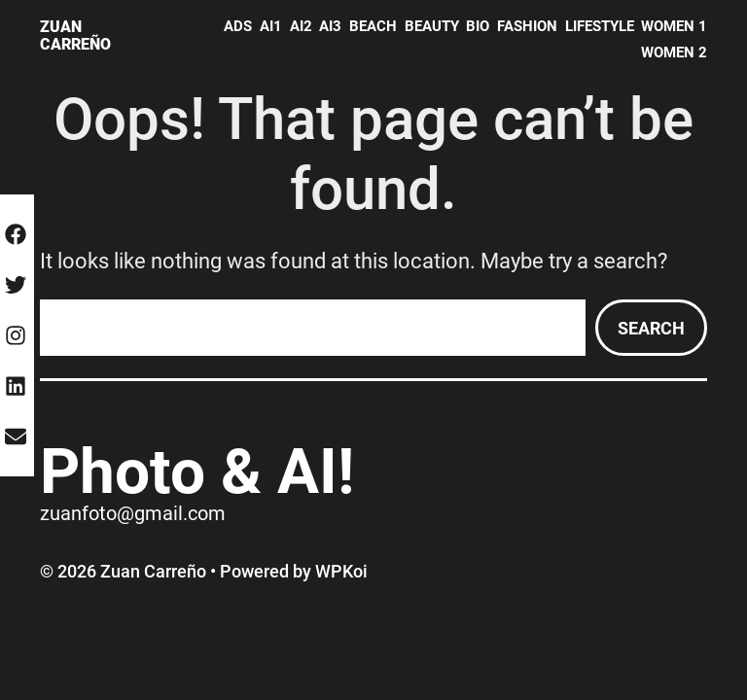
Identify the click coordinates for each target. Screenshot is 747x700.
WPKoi (341, 571)
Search (651, 328)
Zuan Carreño (75, 35)
